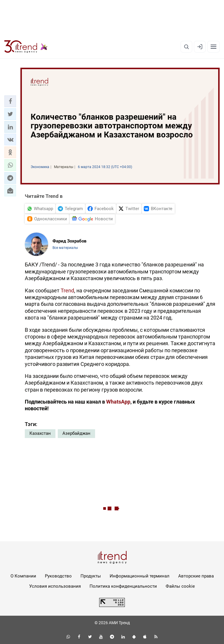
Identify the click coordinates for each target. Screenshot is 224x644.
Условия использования (55, 586)
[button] (10, 101)
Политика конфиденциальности (123, 586)
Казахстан (40, 433)
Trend (67, 290)
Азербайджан (76, 433)
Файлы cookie (180, 586)
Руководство (58, 576)
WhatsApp (118, 402)
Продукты (91, 576)
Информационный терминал (140, 576)
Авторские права (196, 576)
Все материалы (65, 248)
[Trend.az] (26, 47)
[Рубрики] (213, 47)
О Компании (23, 576)
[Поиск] (186, 47)
